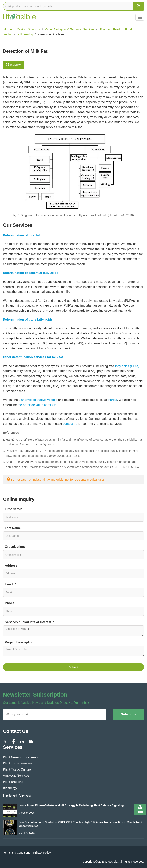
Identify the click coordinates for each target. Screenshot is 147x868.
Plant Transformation (17, 763)
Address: (12, 566)
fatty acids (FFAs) (127, 366)
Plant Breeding (13, 782)
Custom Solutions (28, 29)
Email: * (11, 584)
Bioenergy (10, 788)
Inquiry (15, 65)
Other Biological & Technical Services (69, 29)
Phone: (10, 603)
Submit (73, 667)
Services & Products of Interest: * (30, 622)
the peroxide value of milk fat (38, 405)
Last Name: (13, 528)
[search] (138, 6)
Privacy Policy (42, 853)
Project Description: (20, 642)
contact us (70, 424)
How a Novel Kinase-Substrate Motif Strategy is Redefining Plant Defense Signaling (71, 805)
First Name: (13, 509)
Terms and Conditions (16, 853)
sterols (112, 400)
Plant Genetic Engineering (21, 757)
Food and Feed (109, 29)
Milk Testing (25, 34)
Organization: (15, 547)
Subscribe (129, 714)
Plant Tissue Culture (17, 770)
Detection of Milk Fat (73, 631)
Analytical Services (16, 776)
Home (7, 29)
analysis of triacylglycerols (39, 400)
